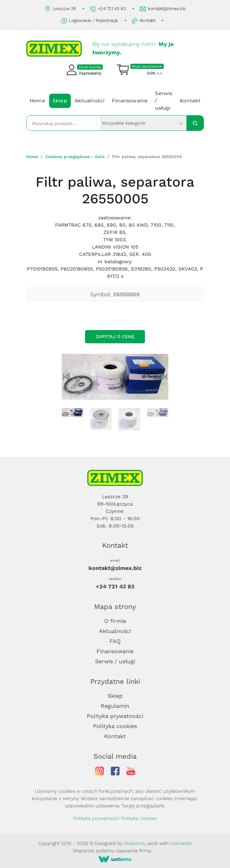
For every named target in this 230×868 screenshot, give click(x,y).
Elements (181, 843)
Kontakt (144, 21)
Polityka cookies (115, 726)
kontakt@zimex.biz (163, 9)
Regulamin (115, 706)
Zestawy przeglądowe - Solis (75, 157)
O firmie (115, 621)
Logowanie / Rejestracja (89, 21)
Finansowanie (130, 101)
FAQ (115, 641)
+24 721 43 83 (108, 9)
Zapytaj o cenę (115, 337)
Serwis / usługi (164, 101)
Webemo (134, 843)
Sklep (60, 101)
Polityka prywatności (115, 716)
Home (37, 101)
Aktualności (90, 101)
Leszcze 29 (60, 9)
